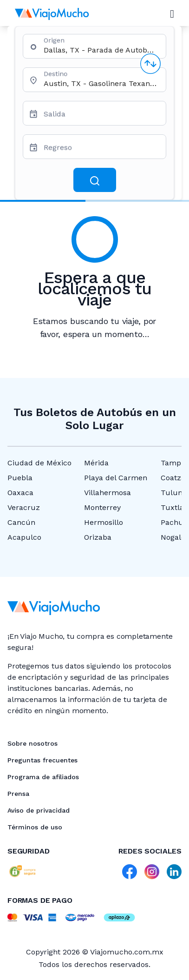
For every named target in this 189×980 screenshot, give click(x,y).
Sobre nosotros (33, 743)
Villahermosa (108, 493)
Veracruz (24, 507)
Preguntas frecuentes (42, 760)
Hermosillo (104, 522)
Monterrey (102, 507)
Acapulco (24, 537)
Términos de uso (35, 827)
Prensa (18, 794)
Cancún (21, 522)
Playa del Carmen (116, 478)
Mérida (96, 463)
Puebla (20, 478)
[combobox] (101, 50)
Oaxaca (20, 493)
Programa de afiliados (43, 777)
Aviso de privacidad (39, 810)
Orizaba (98, 537)
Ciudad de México (39, 463)
